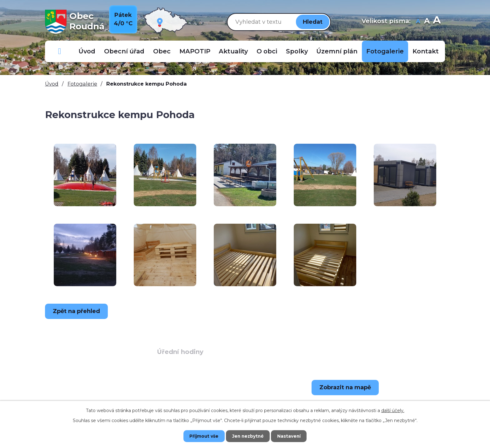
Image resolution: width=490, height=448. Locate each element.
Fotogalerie (385, 51)
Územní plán (337, 51)
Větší (437, 22)
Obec (162, 51)
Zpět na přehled (78, 311)
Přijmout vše (201, 436)
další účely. (393, 410)
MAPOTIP (195, 51)
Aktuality (233, 51)
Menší (418, 22)
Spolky (297, 51)
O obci (267, 51)
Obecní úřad (124, 51)
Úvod (87, 51)
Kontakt (426, 51)
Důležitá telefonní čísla (60, 51)
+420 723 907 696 (94, 400)
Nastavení (292, 436)
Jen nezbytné (248, 436)
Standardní (427, 22)
